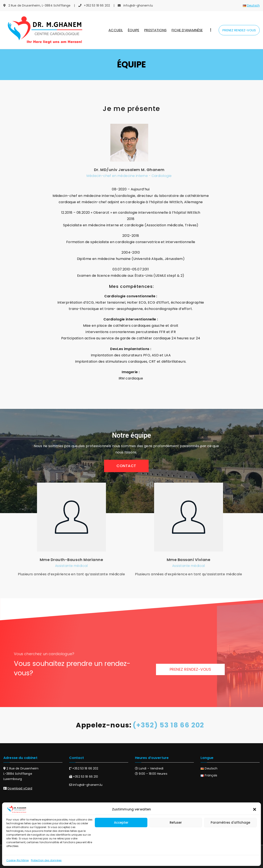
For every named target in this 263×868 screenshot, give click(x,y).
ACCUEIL (116, 30)
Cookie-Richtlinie (18, 860)
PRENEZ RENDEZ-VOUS (239, 30)
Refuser (176, 823)
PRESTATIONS (155, 30)
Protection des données (46, 860)
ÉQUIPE (133, 30)
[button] (255, 809)
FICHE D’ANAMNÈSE (187, 30)
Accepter (121, 823)
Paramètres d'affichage (230, 823)
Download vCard (20, 788)
